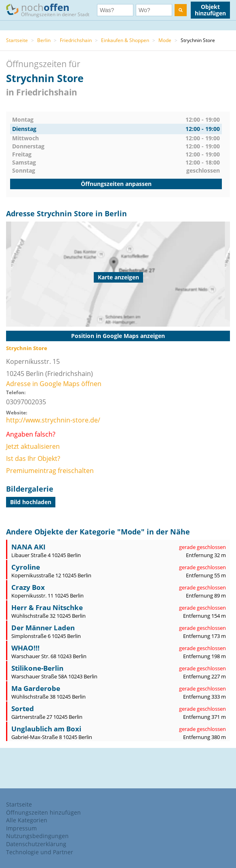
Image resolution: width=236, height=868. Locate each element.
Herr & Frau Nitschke (47, 607)
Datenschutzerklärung (36, 844)
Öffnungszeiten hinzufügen (43, 812)
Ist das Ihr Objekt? (33, 458)
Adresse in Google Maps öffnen (54, 384)
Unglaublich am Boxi (46, 729)
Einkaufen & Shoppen (125, 40)
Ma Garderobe (36, 688)
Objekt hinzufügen (210, 10)
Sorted (23, 709)
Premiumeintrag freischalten (50, 471)
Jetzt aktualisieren (33, 446)
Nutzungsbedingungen (37, 836)
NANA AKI (28, 547)
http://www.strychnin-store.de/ (53, 420)
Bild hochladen (31, 502)
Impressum (21, 828)
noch (52, 10)
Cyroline (26, 567)
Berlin (44, 40)
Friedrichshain (76, 40)
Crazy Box (28, 587)
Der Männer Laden (43, 628)
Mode (165, 40)
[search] (181, 10)
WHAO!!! (25, 648)
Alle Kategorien (27, 820)
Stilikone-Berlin (37, 668)
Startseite (17, 40)
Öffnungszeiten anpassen (116, 184)
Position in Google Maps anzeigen (118, 336)
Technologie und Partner (40, 852)
